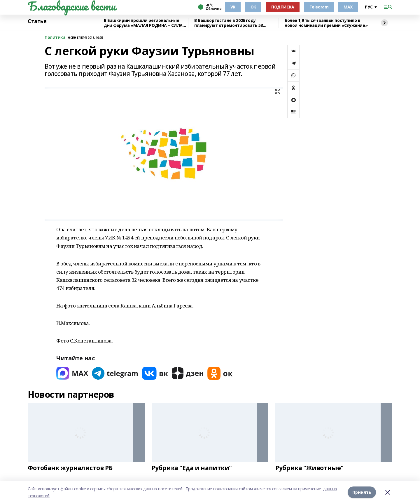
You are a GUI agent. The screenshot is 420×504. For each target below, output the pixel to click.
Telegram (319, 7)
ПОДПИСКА (283, 7)
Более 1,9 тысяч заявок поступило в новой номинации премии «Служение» (326, 23)
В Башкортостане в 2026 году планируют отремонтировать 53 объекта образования (229, 23)
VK (233, 7)
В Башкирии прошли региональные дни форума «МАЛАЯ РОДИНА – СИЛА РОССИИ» (143, 23)
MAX (348, 7)
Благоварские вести (72, 6)
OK (253, 7)
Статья (37, 21)
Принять (362, 492)
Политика (55, 38)
